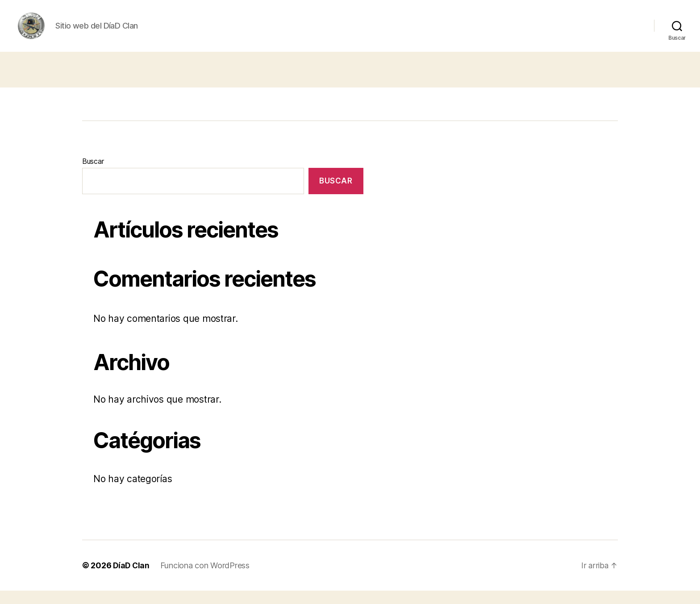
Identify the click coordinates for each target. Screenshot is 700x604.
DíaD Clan (132, 579)
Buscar (93, 175)
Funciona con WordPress (206, 579)
